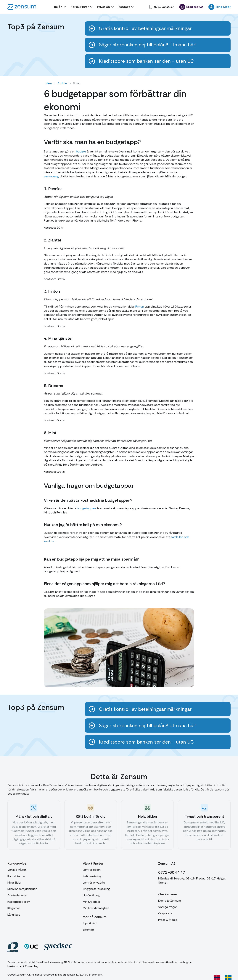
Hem (49, 83)
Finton (140, 307)
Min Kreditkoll (92, 902)
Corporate (165, 913)
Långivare (14, 915)
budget (81, 151)
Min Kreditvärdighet (96, 908)
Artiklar (62, 83)
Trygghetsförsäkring (96, 889)
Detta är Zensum (170, 901)
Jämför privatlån (94, 883)
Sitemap (88, 930)
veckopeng (51, 176)
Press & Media (168, 920)
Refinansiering (92, 876)
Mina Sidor (14, 883)
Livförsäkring (91, 895)
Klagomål (13, 908)
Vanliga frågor (17, 870)
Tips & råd (90, 923)
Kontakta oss (16, 876)
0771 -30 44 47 (172, 872)
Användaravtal (17, 895)
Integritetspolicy (19, 902)
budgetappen (86, 508)
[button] (61, 7)
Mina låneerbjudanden (22, 889)
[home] (22, 7)
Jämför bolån (92, 870)
